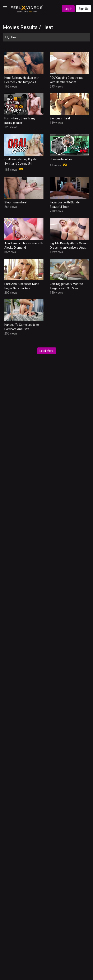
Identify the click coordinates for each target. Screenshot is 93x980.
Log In (68, 9)
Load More (46, 351)
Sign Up (84, 9)
